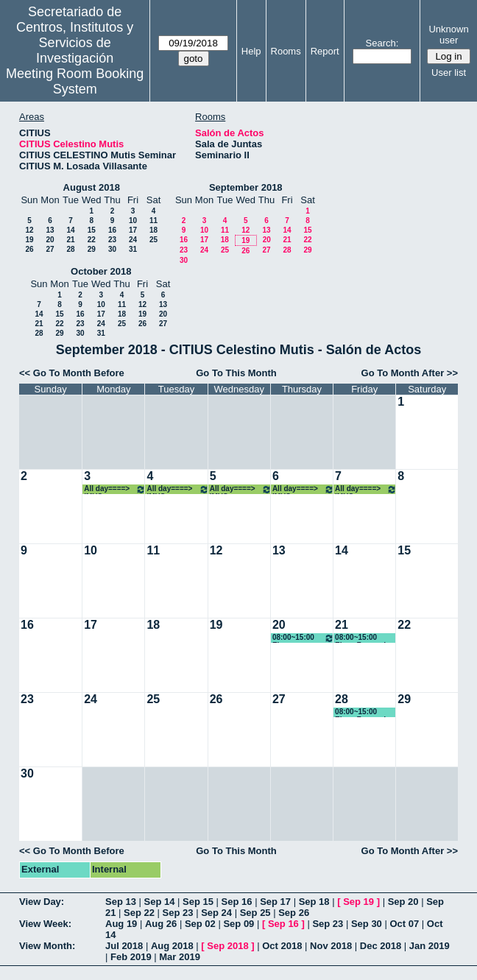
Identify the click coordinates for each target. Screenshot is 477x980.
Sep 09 (239, 924)
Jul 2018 (124, 946)
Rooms (286, 51)
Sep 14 (160, 902)
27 (50, 249)
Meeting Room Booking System (75, 81)
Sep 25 (255, 913)
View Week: (45, 924)
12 (29, 230)
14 (70, 230)
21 (70, 240)
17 (133, 230)
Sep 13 (121, 902)
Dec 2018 (381, 946)
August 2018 (92, 187)
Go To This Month (236, 373)
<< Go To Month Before (72, 373)
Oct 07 (404, 924)
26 (29, 249)
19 (29, 240)
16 (112, 230)
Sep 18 (314, 902)
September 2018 (246, 187)
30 (112, 249)
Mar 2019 (180, 957)
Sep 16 (237, 902)
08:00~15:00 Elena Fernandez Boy (303, 638)
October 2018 (101, 271)
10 (133, 221)
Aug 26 (161, 924)
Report (325, 51)
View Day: (42, 902)
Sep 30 (367, 924)
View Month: (47, 946)
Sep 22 (139, 913)
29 (92, 249)
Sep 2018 (227, 946)
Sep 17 (275, 902)
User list (449, 73)
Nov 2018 (331, 946)
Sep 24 (216, 913)
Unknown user (448, 35)
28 (70, 249)
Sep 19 (358, 902)
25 (153, 240)
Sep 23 (178, 913)
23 (112, 240)
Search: (382, 43)
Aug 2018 (172, 946)
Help (251, 51)
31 (133, 249)
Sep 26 (294, 913)
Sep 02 (200, 924)
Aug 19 (121, 924)
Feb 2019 (131, 957)
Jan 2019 (430, 946)
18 (153, 230)
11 (153, 221)
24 (133, 240)
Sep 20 (403, 902)
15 (92, 230)
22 (92, 240)
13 (50, 230)
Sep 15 (198, 902)
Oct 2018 (282, 946)
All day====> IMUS (115, 489)
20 (50, 240)
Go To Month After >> (410, 373)
